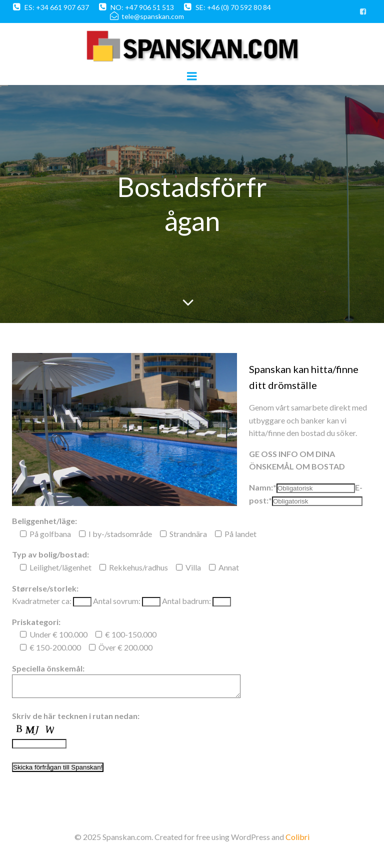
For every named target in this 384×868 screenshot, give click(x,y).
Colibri (297, 841)
